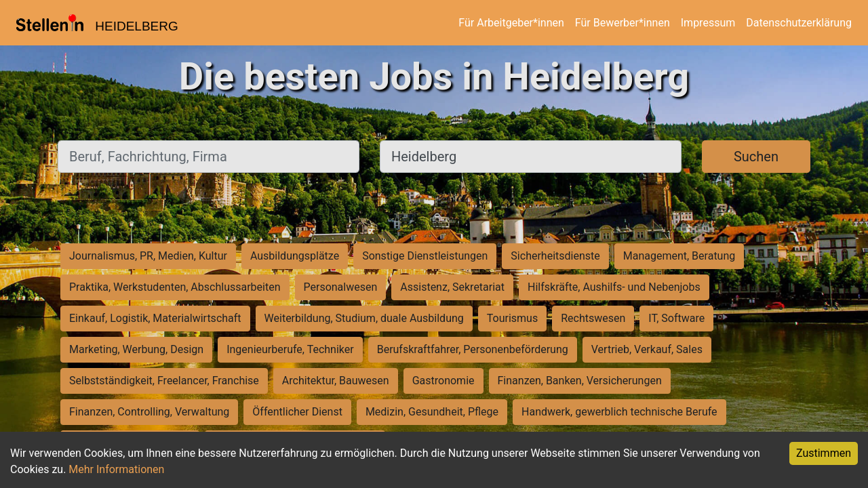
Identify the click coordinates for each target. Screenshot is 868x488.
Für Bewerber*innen (623, 23)
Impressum (708, 23)
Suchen (756, 157)
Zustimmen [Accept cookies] (824, 453)
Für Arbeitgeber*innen (511, 23)
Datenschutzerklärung (799, 23)
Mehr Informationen (116, 469)
